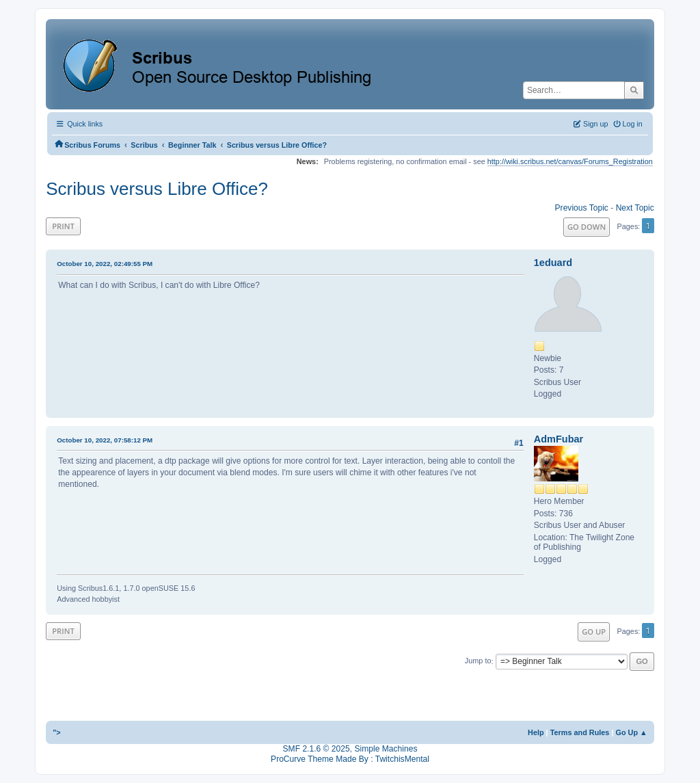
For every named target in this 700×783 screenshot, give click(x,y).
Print (63, 226)
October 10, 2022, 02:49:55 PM (105, 264)
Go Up (594, 632)
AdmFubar (558, 439)
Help (536, 732)
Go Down (587, 227)
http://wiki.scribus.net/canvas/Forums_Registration (570, 161)
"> (57, 732)
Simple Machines (386, 749)
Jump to (478, 661)
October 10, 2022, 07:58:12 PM (105, 440)
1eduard (553, 263)
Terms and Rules (580, 732)
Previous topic (582, 208)
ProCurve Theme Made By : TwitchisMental (350, 759)
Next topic (635, 208)
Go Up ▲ (631, 732)
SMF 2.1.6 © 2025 (317, 749)
